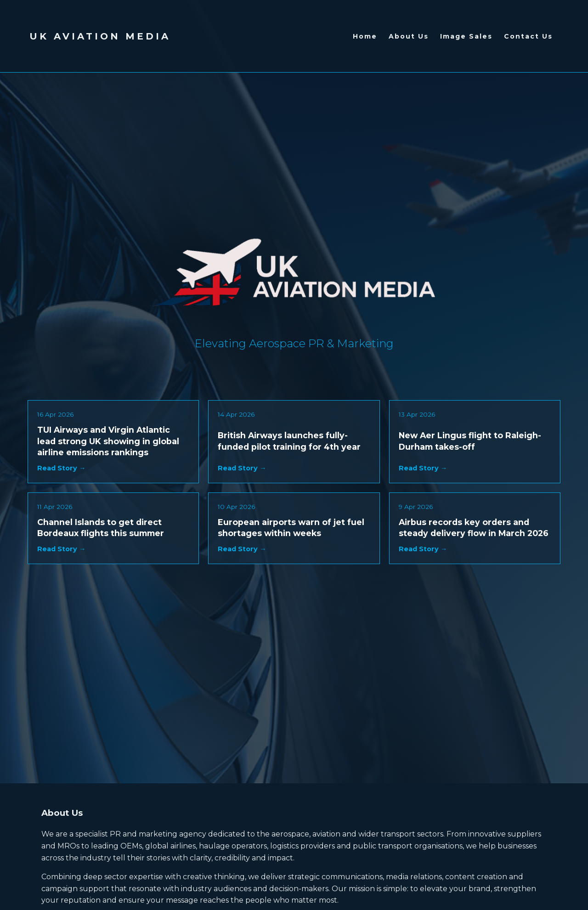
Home (365, 36)
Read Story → (61, 468)
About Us (409, 36)
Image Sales (466, 36)
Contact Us (528, 36)
